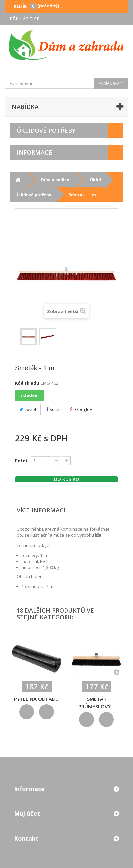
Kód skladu (27, 383)
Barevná (51, 529)
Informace (34, 152)
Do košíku (66, 479)
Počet (21, 461)
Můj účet (27, 813)
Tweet (28, 409)
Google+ (81, 409)
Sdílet (53, 409)
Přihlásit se (24, 19)
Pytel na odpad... (37, 699)
